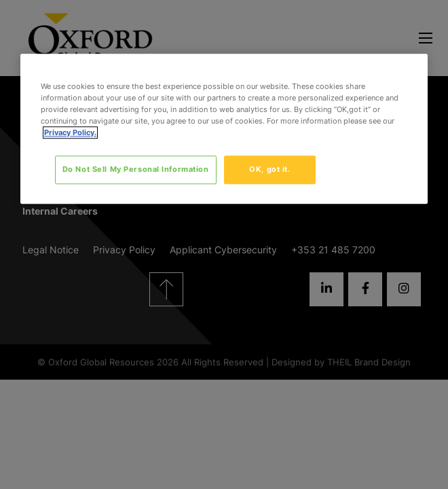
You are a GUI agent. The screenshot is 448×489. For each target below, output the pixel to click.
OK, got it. (269, 170)
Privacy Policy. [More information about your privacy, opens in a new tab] (70, 132)
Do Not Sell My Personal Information (136, 170)
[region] (224, 129)
